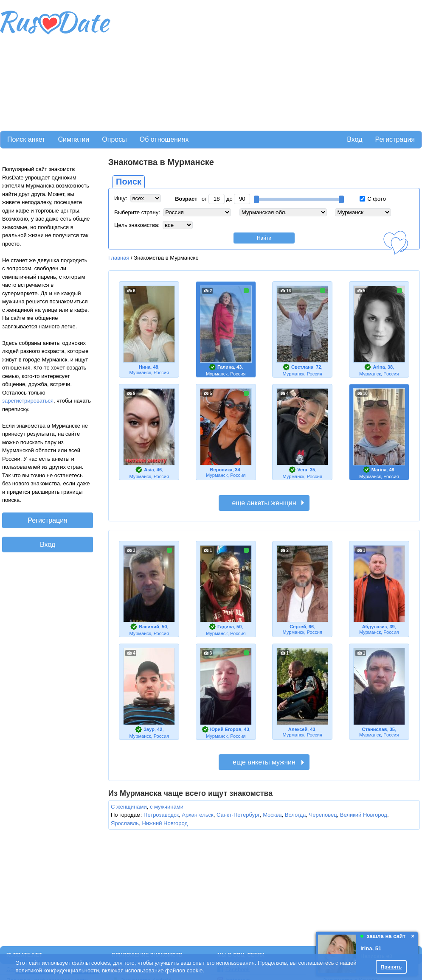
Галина (226, 367)
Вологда (295, 815)
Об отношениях (164, 139)
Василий (149, 627)
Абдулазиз (375, 627)
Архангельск (197, 815)
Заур (149, 729)
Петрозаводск (161, 815)
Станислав (374, 729)
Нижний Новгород (165, 823)
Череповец (323, 815)
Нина (145, 367)
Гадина (226, 627)
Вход (354, 139)
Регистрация (395, 139)
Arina (379, 367)
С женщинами (129, 807)
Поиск (129, 182)
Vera (302, 470)
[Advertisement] (219, 64)
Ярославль (125, 823)
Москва (272, 815)
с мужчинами (167, 807)
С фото (373, 199)
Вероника (221, 470)
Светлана (302, 367)
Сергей (298, 627)
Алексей (298, 729)
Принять (391, 967)
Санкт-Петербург (238, 815)
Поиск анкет (26, 139)
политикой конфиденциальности (57, 970)
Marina (379, 470)
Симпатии (73, 139)
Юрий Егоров (226, 729)
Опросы (114, 139)
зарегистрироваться (28, 401)
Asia (149, 470)
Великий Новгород (364, 815)
